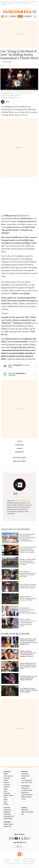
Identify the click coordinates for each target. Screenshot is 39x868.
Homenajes (20, 452)
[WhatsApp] (20, 374)
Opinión (13, 16)
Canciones (20, 445)
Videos (20, 448)
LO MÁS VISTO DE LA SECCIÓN (16, 634)
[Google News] (20, 366)
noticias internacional (22, 501)
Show (20, 16)
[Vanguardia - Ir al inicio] (19, 12)
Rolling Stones (20, 461)
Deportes (28, 16)
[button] (2, 16)
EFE (8, 102)
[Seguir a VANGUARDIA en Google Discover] (6, 62)
